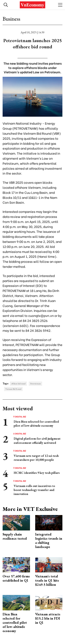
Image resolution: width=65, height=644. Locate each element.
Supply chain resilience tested (15, 536)
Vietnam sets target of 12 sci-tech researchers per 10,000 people (36, 458)
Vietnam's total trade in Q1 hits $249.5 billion (47, 580)
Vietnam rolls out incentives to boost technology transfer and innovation (34, 490)
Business (11, 19)
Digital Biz (21, 417)
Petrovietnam (35, 384)
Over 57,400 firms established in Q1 (16, 578)
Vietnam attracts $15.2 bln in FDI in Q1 (48, 618)
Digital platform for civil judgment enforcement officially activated (37, 440)
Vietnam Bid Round (13, 389)
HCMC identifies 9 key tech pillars (37, 473)
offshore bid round (18, 384)
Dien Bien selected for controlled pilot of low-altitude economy (36, 423)
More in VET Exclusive (30, 509)
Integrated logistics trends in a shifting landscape (49, 541)
